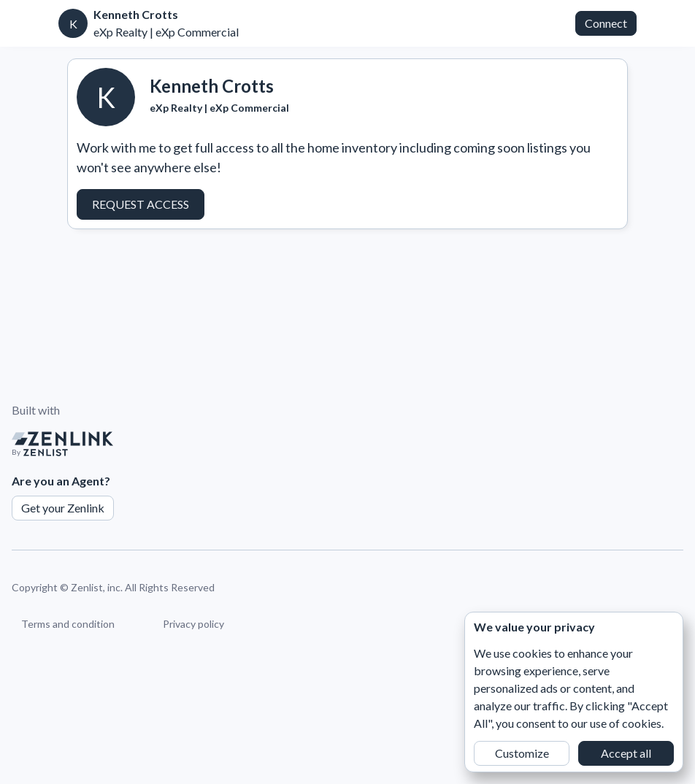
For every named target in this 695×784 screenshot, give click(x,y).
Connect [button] (606, 23)
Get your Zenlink (63, 508)
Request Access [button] (141, 204)
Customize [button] (522, 753)
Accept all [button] (626, 753)
